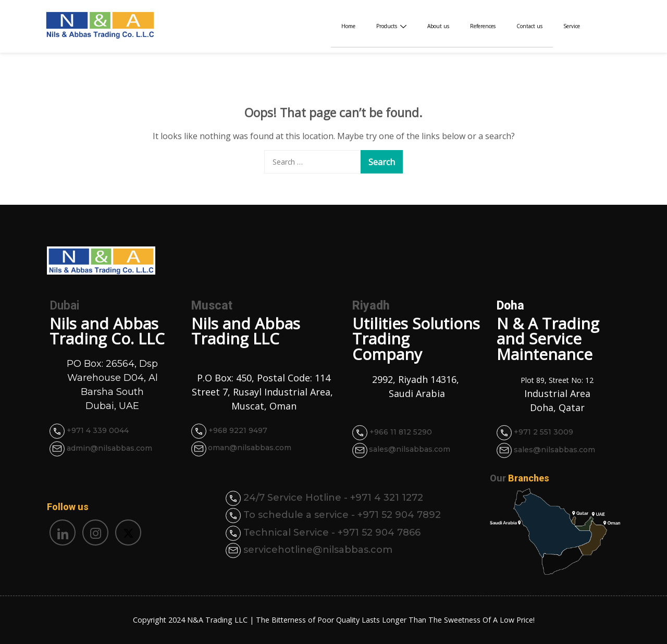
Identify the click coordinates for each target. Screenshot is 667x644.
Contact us (529, 26)
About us (438, 26)
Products (391, 26)
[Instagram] (95, 532)
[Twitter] (128, 532)
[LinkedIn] (63, 532)
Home (348, 26)
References (483, 26)
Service (572, 26)
